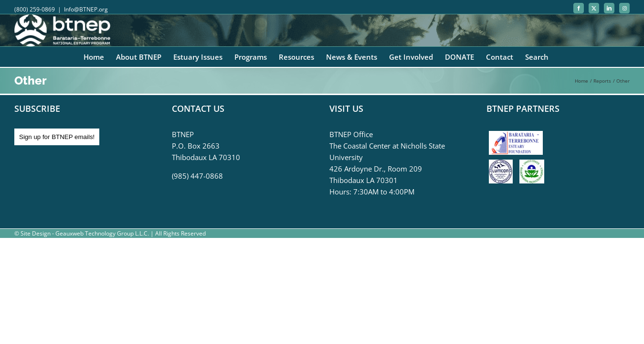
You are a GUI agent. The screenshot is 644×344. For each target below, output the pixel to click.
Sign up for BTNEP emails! (57, 137)
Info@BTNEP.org (86, 9)
